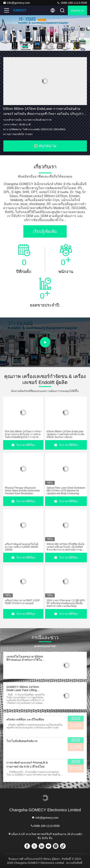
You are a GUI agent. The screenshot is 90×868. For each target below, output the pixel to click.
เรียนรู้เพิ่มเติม (45, 231)
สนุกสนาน (77, 10)
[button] (25, 47)
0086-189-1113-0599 (72, 3)
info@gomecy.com (16, 3)
